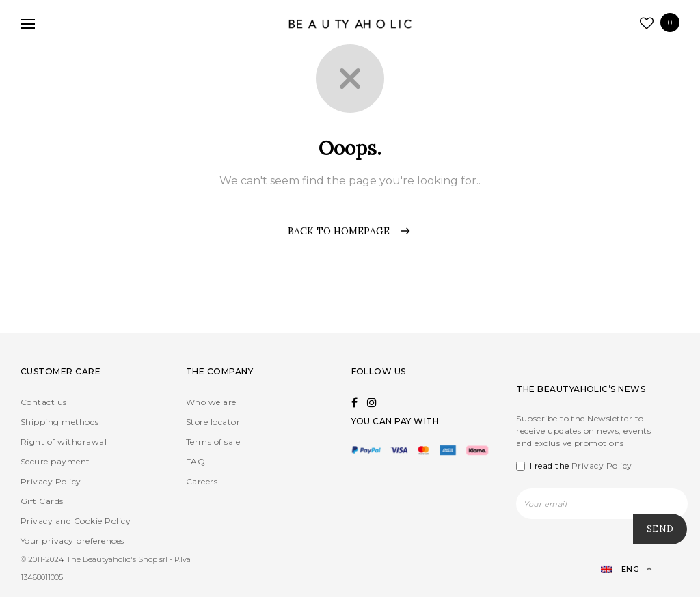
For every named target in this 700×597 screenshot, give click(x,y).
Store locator (213, 422)
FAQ (196, 461)
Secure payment (55, 461)
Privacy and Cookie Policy (76, 521)
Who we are (211, 402)
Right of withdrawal (64, 442)
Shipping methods (60, 422)
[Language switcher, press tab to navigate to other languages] (621, 569)
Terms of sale (213, 442)
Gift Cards (42, 501)
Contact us (44, 402)
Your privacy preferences (72, 541)
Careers (202, 481)
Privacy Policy (51, 481)
